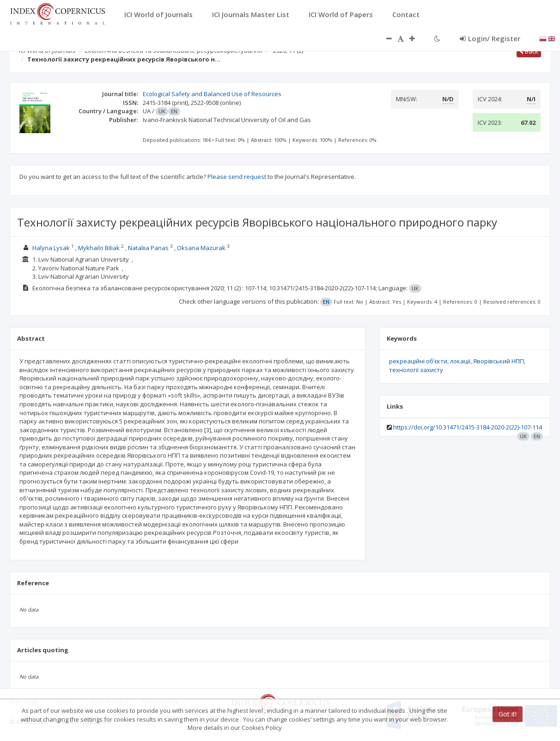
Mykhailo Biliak (99, 248)
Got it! (508, 714)
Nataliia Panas (148, 248)
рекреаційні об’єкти (418, 361)
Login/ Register (490, 38)
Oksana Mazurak (202, 248)
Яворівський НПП (499, 361)
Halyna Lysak (51, 248)
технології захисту (416, 370)
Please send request (237, 177)
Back (529, 51)
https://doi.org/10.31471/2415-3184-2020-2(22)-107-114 (468, 427)
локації (460, 361)
